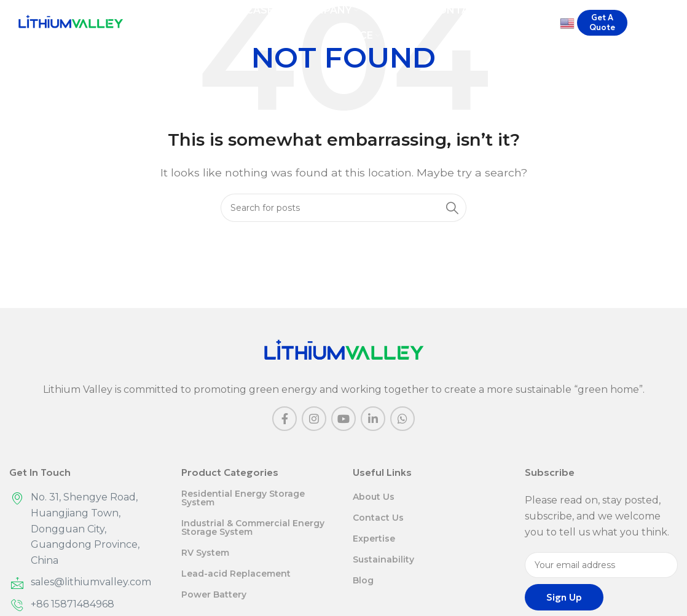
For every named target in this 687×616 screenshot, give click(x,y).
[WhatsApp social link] (402, 419)
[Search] (672, 25)
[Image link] (344, 350)
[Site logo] (71, 24)
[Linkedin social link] (373, 419)
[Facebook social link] (285, 419)
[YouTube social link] (343, 419)
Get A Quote (602, 25)
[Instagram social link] (314, 419)
